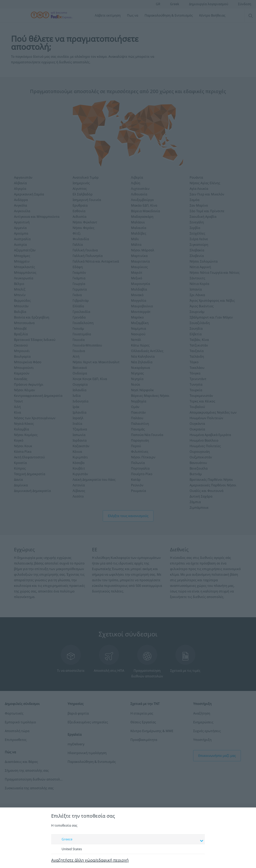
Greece (129, 840)
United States (68, 849)
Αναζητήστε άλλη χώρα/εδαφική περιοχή (90, 860)
